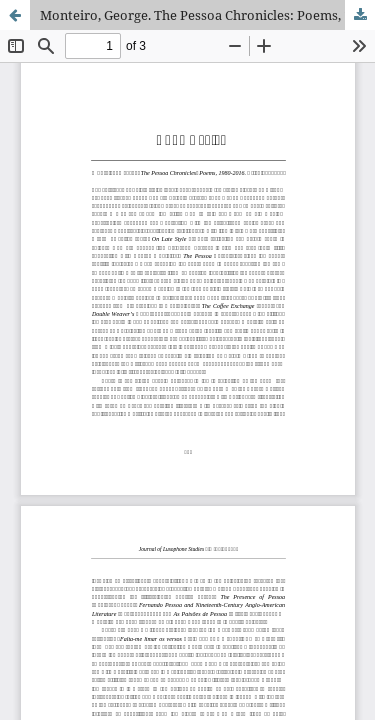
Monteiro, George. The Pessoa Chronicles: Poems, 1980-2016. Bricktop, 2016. (207, 15)
